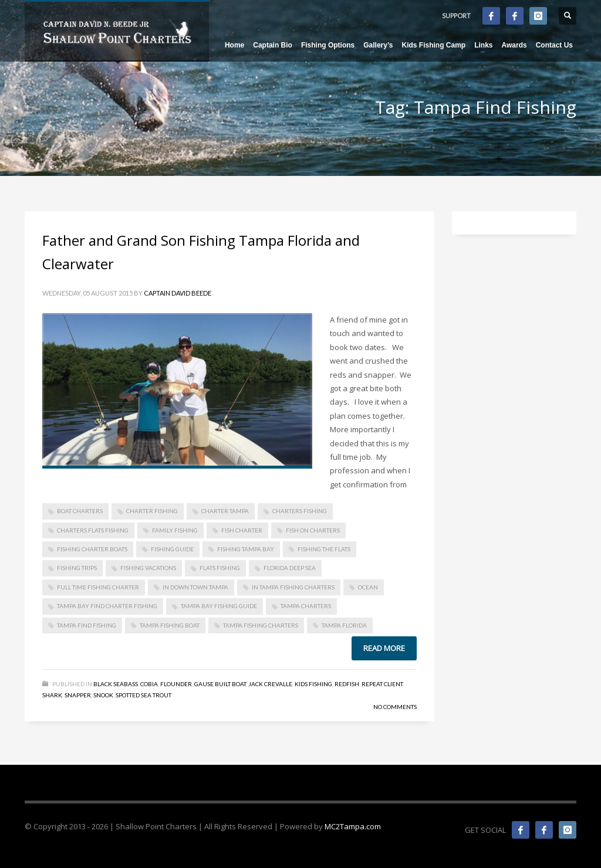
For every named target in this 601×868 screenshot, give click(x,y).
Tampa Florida (344, 625)
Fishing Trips (77, 568)
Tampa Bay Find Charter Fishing (107, 606)
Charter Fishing (152, 511)
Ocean (368, 587)
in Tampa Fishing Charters (293, 587)
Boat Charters (80, 511)
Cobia (149, 684)
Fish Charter (242, 530)
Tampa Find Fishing (87, 625)
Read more (384, 648)
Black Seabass (116, 684)
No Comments (395, 707)
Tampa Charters (306, 606)
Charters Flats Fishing (93, 530)
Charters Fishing (300, 511)
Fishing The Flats (324, 549)
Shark (52, 695)
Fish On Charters (313, 530)
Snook (103, 695)
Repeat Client (382, 684)
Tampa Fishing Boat (170, 625)
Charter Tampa (225, 511)
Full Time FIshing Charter (98, 587)
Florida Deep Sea (290, 568)
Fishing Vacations (148, 568)
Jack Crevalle (270, 684)
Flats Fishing (220, 568)
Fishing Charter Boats (92, 549)
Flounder (176, 684)
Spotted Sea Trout (144, 695)
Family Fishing (175, 530)
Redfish (347, 684)
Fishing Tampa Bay (246, 549)
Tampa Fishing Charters (261, 625)
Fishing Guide (172, 549)
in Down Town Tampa (195, 587)
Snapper (78, 695)
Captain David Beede (178, 293)
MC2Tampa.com (353, 826)
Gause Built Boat (220, 684)
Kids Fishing (313, 684)
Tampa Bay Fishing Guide (219, 606)
